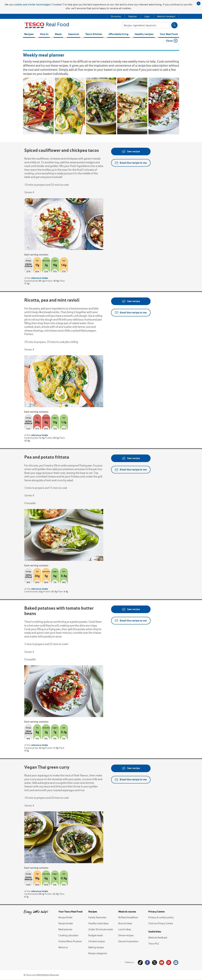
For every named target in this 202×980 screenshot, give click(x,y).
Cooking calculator (68, 935)
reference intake (39, 278)
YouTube (162, 963)
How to (44, 34)
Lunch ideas (125, 929)
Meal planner (65, 929)
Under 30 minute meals (101, 929)
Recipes (29, 34)
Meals (58, 34)
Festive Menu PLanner (70, 941)
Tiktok (140, 963)
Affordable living (118, 34)
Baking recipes (96, 947)
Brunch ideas (125, 923)
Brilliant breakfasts (128, 917)
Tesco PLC (154, 943)
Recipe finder (65, 917)
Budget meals (96, 935)
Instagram (176, 963)
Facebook (147, 963)
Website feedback (158, 937)
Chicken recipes (97, 941)
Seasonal (74, 34)
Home (27, 41)
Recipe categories (98, 953)
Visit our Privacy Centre (161, 923)
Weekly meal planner (45, 41)
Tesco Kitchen (94, 34)
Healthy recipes (144, 34)
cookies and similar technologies (32, 4)
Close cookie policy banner (199, 3)
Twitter (154, 963)
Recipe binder (66, 923)
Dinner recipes (126, 935)
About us (63, 947)
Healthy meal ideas (98, 923)
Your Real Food (169, 34)
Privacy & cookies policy (161, 917)
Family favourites (97, 917)
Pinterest (169, 963)
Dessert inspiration (128, 941)
